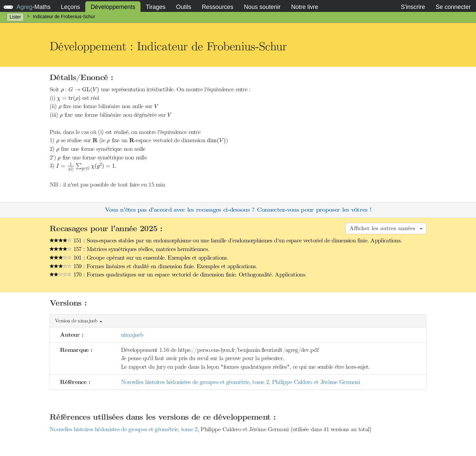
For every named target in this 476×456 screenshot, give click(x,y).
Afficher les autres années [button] (386, 228)
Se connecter (453, 7)
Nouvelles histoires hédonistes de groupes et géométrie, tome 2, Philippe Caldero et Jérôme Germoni (240, 382)
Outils (184, 7)
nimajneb (132, 335)
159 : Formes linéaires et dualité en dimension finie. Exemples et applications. (153, 266)
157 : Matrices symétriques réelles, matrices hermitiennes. (129, 249)
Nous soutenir (262, 7)
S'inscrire (413, 7)
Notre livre (305, 7)
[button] (238, 321)
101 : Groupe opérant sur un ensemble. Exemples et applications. (139, 258)
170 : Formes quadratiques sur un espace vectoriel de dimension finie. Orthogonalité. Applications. (178, 274)
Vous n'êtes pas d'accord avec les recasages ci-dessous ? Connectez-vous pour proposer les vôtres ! (238, 210)
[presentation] (80, 90)
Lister (15, 17)
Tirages (156, 7)
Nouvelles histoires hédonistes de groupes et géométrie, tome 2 (124, 429)
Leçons (70, 7)
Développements (113, 7)
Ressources (218, 7)
